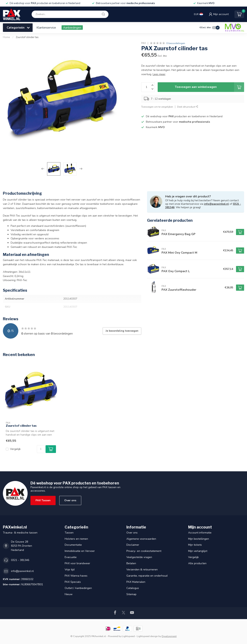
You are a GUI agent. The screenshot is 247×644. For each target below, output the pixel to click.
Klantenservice (46, 28)
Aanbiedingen (72, 28)
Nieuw (69, 594)
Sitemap (131, 594)
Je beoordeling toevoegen (122, 331)
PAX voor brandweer (77, 563)
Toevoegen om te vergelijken (157, 107)
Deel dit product (188, 107)
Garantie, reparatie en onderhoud (147, 576)
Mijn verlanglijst (198, 551)
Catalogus (133, 588)
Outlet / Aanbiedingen (78, 588)
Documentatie (73, 545)
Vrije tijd (70, 570)
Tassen (69, 533)
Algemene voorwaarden (141, 539)
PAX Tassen (43, 500)
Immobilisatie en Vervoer (80, 551)
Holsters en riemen (76, 539)
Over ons (70, 500)
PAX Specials (73, 582)
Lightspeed (128, 636)
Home (6, 37)
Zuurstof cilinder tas (27, 37)
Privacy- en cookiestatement (144, 551)
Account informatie (200, 533)
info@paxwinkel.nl (216, 204)
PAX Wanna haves (76, 576)
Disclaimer (133, 545)
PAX (144, 43)
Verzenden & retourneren (142, 570)
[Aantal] (41, 449)
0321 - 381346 (20, 560)
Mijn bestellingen (199, 539)
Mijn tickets (195, 545)
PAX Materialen (136, 582)
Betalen (131, 563)
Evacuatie (71, 557)
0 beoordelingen (176, 43)
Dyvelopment (169, 636)
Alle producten (197, 563)
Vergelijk (15, 449)
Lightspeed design (147, 636)
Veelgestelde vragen (139, 557)
